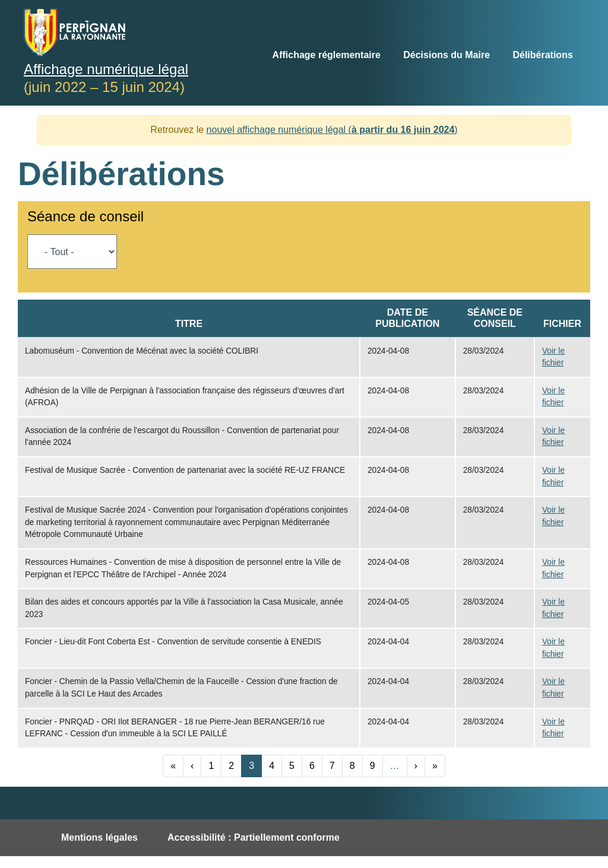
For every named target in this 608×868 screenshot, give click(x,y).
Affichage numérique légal (106, 69)
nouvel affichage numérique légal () (332, 130)
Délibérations (542, 55)
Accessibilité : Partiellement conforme (254, 837)
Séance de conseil (85, 216)
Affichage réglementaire (327, 55)
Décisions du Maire (446, 55)
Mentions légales (99, 837)
